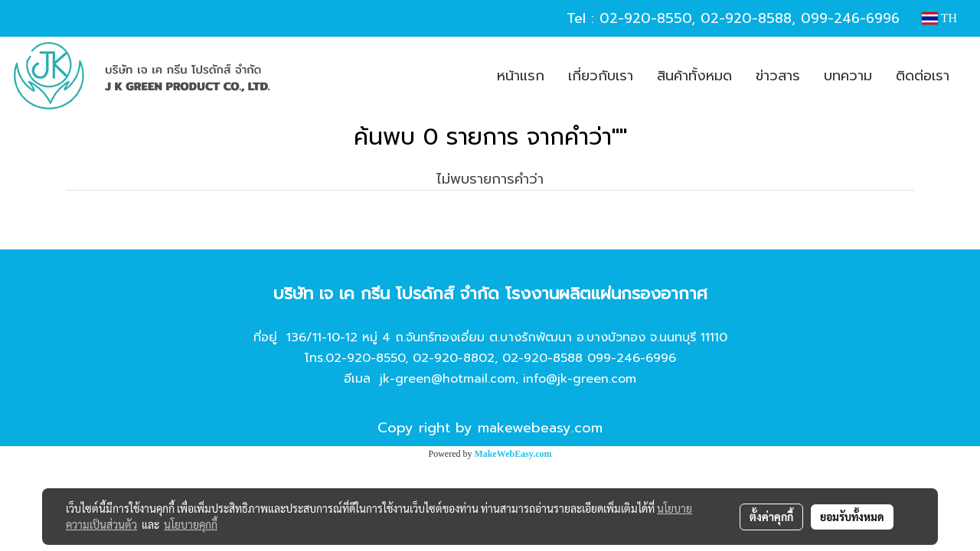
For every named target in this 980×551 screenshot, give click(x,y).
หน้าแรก (521, 76)
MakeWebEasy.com (513, 454)
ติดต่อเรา (923, 76)
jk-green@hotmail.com (448, 379)
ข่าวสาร (778, 76)
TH (939, 18)
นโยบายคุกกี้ (191, 524)
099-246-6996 (850, 18)
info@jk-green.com (580, 379)
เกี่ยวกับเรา (601, 76)
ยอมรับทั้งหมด (852, 517)
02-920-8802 (454, 358)
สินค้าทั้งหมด (694, 76)
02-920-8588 (746, 18)
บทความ (848, 76)
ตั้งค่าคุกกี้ (771, 517)
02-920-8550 (645, 18)
